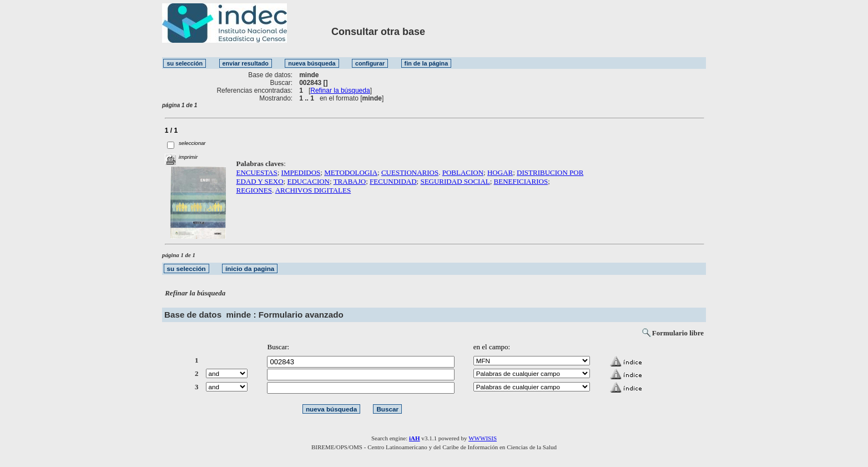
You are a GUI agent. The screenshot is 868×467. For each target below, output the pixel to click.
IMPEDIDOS (301, 172)
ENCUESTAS (257, 172)
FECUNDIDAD (393, 181)
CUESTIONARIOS (410, 172)
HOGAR (500, 172)
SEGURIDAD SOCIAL (455, 181)
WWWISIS (483, 438)
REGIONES (254, 190)
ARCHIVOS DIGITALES (313, 190)
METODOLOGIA (351, 172)
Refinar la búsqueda (340, 91)
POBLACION (463, 172)
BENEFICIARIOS (521, 181)
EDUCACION (308, 181)
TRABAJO (350, 181)
